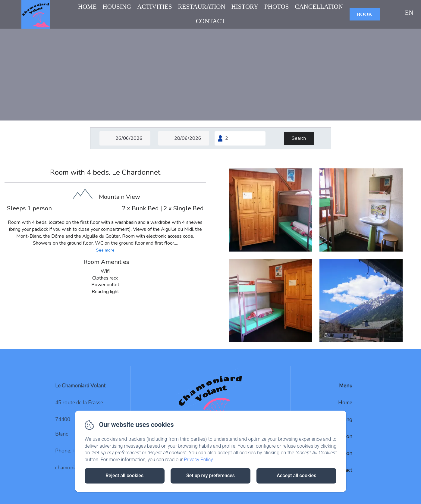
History (245, 7)
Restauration (202, 7)
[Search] (299, 138)
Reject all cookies (124, 476)
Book (364, 14)
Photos (276, 7)
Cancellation (319, 7)
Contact (210, 21)
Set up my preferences (210, 476)
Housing (117, 7)
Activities (154, 7)
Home (87, 7)
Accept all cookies (296, 476)
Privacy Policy (198, 460)
